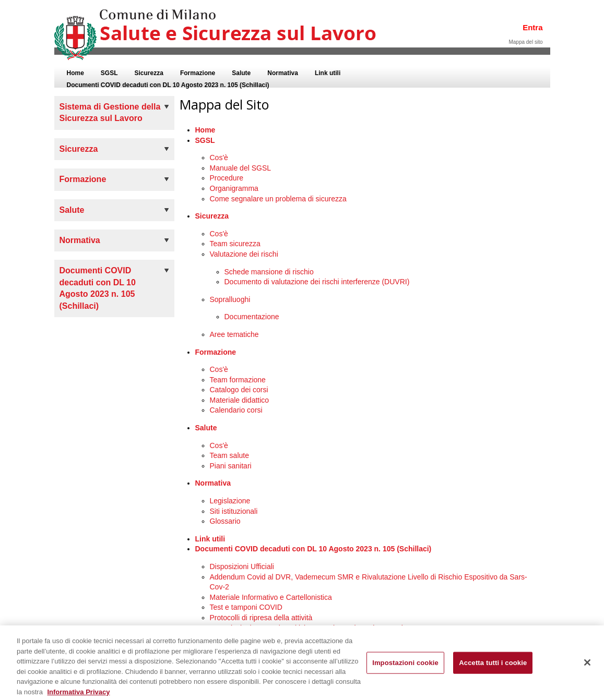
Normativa (213, 483)
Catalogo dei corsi (239, 390)
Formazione (216, 352)
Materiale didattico (240, 400)
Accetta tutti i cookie (493, 666)
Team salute (229, 455)
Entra (532, 28)
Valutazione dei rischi (244, 254)
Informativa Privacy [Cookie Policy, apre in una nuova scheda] (78, 695)
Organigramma (234, 188)
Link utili (210, 539)
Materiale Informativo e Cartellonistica (271, 597)
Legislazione (230, 501)
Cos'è (219, 158)
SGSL (205, 140)
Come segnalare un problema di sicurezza (278, 199)
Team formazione (238, 380)
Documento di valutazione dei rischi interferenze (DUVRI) (317, 282)
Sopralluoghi (230, 299)
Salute (206, 428)
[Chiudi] (587, 666)
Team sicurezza (235, 244)
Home (205, 130)
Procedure (227, 178)
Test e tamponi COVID (246, 607)
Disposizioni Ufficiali (242, 566)
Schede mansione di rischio (269, 272)
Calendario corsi (236, 410)
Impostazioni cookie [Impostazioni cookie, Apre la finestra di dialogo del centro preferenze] (405, 666)
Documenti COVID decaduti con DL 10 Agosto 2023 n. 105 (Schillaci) (313, 549)
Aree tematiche (234, 334)
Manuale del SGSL (241, 168)
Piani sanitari (231, 466)
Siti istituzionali (234, 511)
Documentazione (252, 317)
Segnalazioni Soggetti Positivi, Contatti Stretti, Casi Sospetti (306, 628)
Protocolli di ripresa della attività (261, 618)
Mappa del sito (525, 42)
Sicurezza (212, 216)
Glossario (225, 521)
